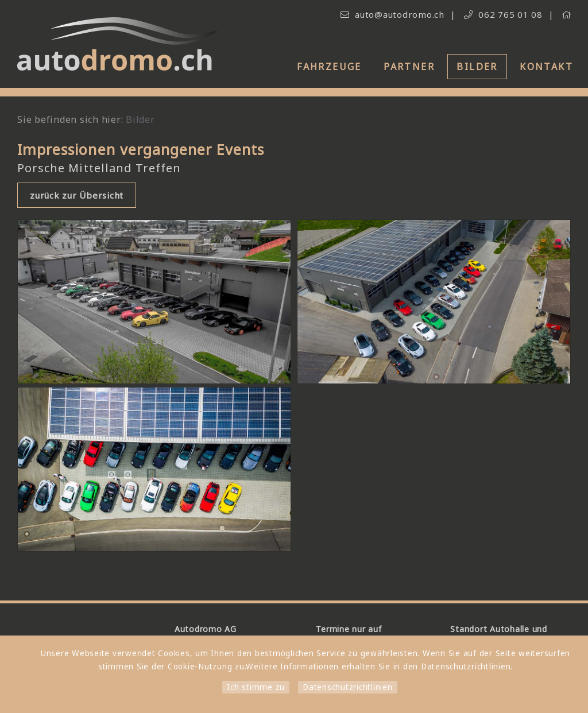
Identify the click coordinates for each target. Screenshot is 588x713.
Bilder (477, 67)
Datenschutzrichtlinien (348, 687)
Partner (409, 67)
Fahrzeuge (329, 67)
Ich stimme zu (256, 687)
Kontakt (546, 67)
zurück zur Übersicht (77, 195)
